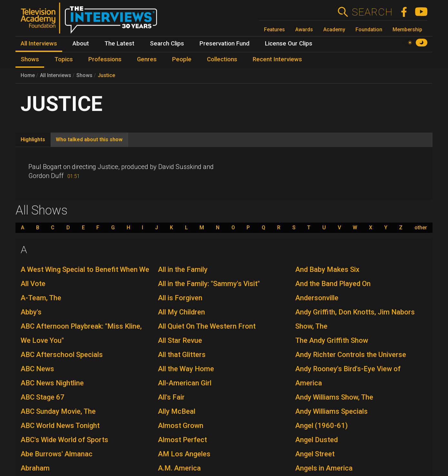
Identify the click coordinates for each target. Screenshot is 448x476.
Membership (407, 30)
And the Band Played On (333, 284)
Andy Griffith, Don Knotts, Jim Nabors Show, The (355, 319)
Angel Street (315, 454)
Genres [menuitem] (147, 59)
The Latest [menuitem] (119, 44)
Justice (106, 75)
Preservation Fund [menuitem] (224, 44)
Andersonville (317, 298)
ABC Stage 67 (43, 397)
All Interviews (56, 75)
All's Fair (171, 397)
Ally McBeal (177, 411)
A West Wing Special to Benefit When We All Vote (85, 277)
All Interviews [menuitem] (39, 44)
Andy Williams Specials (331, 411)
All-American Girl (185, 383)
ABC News (37, 369)
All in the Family (183, 269)
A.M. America (179, 468)
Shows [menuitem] (30, 59)
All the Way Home (186, 369)
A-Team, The (41, 298)
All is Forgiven (180, 298)
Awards (304, 30)
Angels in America (324, 468)
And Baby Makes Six (327, 269)
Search (372, 12)
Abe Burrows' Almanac (57, 454)
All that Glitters (182, 355)
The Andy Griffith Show (332, 340)
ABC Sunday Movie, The (58, 411)
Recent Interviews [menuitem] (277, 59)
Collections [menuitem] (222, 59)
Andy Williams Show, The (334, 397)
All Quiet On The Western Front (207, 326)
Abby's (31, 312)
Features (274, 30)
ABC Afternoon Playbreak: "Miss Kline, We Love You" (81, 333)
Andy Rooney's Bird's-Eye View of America (348, 376)
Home (28, 75)
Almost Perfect (182, 440)
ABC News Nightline (52, 383)
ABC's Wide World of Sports (64, 440)
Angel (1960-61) (321, 426)
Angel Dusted (317, 440)
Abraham (35, 468)
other (421, 228)
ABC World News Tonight (60, 426)
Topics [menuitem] (64, 59)
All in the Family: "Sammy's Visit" (209, 284)
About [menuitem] (81, 44)
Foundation (369, 30)
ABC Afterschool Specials (62, 355)
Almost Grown (181, 426)
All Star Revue (180, 340)
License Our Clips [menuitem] (289, 44)
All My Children (181, 312)
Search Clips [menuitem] (167, 44)
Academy (334, 30)
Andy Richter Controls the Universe (351, 355)
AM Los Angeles (184, 454)
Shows (84, 75)
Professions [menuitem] (105, 59)
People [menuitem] (182, 59)
